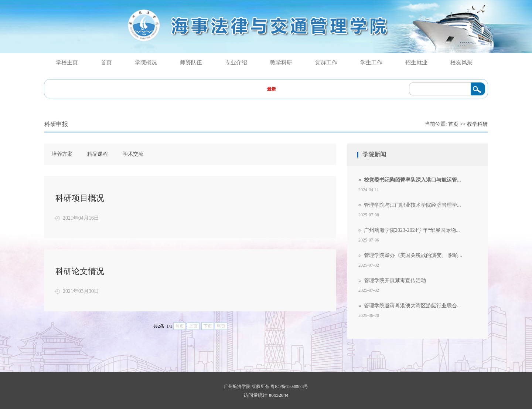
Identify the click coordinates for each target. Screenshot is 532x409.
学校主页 (67, 62)
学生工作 (371, 62)
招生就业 (416, 62)
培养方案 (62, 154)
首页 (106, 62)
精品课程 (98, 154)
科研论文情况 (80, 271)
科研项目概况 (80, 198)
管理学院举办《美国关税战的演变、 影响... (413, 255)
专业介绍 (236, 62)
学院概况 (146, 62)
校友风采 (461, 62)
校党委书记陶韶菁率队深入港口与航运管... (412, 180)
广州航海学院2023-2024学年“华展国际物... (412, 230)
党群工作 (326, 62)
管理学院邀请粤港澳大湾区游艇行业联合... (412, 306)
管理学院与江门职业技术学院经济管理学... (412, 205)
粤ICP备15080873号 (289, 386)
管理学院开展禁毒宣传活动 (395, 280)
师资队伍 (191, 62)
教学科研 (281, 62)
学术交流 (133, 154)
